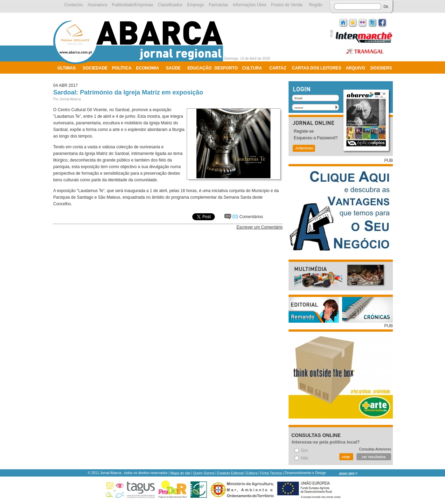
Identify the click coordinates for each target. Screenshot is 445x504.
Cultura (252, 68)
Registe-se (304, 131)
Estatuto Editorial (230, 473)
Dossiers (381, 68)
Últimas (66, 68)
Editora (252, 473)
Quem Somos (204, 473)
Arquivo (355, 68)
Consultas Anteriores (375, 449)
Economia (147, 68)
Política (122, 68)
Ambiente (69, 77)
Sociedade (95, 68)
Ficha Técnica (271, 473)
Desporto (226, 68)
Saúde (173, 68)
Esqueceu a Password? (316, 138)
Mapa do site (180, 473)
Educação (199, 68)
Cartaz (278, 68)
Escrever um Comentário (260, 227)
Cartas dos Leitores (317, 68)
